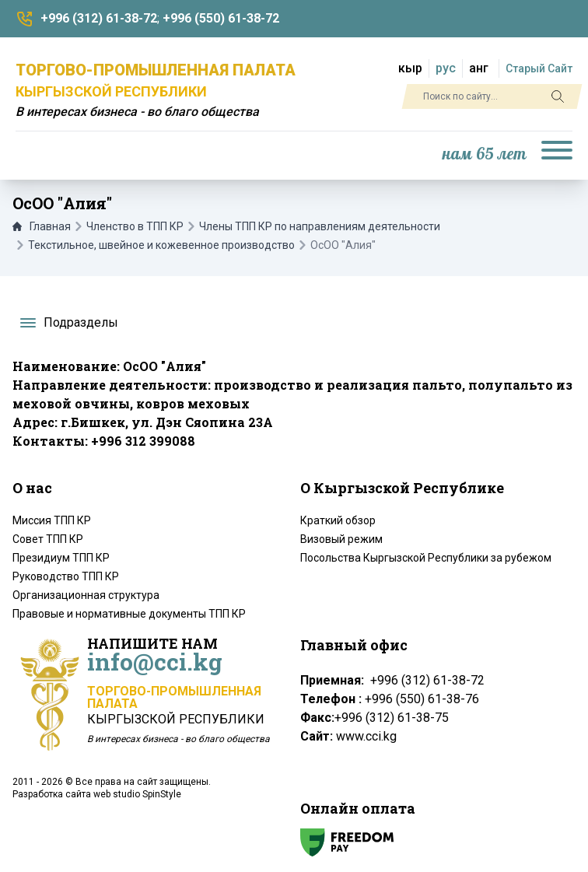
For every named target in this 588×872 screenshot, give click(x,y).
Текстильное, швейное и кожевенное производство (161, 245)
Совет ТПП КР (48, 539)
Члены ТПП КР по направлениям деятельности (320, 226)
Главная (42, 226)
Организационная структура (86, 595)
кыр (410, 68)
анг (479, 68)
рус (446, 68)
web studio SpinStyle (137, 794)
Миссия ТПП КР (52, 520)
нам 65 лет (485, 154)
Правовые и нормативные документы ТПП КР (129, 614)
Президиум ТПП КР (61, 558)
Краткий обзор (338, 520)
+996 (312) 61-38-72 (99, 18)
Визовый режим (341, 539)
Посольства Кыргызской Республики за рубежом (426, 558)
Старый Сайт (539, 68)
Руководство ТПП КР (66, 576)
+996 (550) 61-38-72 (221, 18)
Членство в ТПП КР (135, 226)
